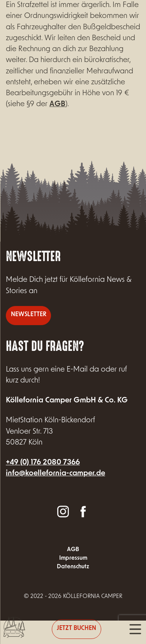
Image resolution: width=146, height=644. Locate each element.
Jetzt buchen (77, 629)
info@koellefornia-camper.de (55, 474)
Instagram (63, 511)
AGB (57, 104)
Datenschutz (73, 567)
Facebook (83, 511)
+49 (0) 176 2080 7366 (43, 463)
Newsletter (29, 315)
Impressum (73, 558)
